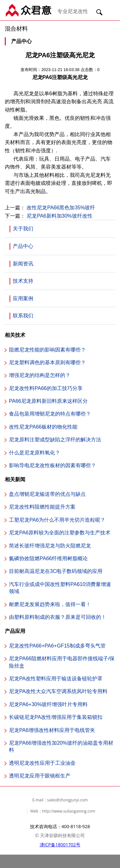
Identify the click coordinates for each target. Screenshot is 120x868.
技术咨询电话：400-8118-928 (60, 826)
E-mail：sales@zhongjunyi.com (60, 800)
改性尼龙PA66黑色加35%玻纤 (61, 208)
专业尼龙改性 (73, 11)
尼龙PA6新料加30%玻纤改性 (59, 216)
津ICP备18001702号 (60, 845)
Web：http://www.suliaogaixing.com (63, 811)
